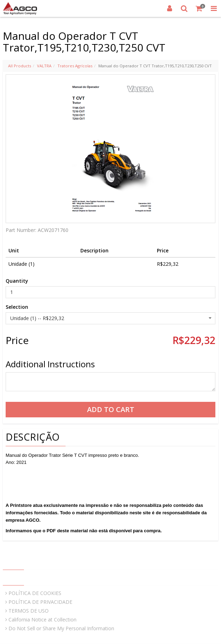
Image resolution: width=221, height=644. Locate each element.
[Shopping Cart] (199, 8)
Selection (17, 307)
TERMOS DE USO (29, 611)
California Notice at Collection (42, 620)
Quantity (17, 281)
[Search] (184, 8)
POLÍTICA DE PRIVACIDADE (40, 602)
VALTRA (44, 66)
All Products (20, 66)
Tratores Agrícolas (75, 66)
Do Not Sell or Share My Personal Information (61, 628)
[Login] (170, 8)
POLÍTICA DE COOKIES (35, 593)
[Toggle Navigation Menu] (214, 8)
